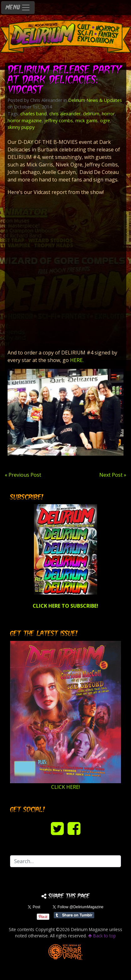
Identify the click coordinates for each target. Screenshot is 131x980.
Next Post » (113, 475)
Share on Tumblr (74, 915)
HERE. (77, 360)
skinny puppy (21, 127)
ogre (105, 121)
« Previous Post (23, 475)
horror (108, 114)
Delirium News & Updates (95, 100)
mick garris (87, 121)
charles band (34, 114)
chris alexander (65, 114)
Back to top (102, 936)
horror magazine (25, 121)
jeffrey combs (59, 121)
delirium (91, 114)
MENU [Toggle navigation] (18, 8)
